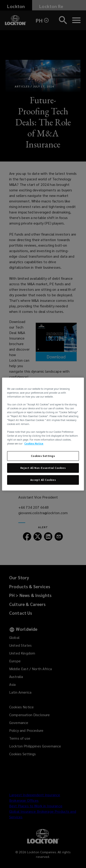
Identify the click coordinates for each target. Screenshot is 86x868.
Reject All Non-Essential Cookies (43, 468)
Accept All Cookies (43, 480)
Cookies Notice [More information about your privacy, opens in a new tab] (34, 444)
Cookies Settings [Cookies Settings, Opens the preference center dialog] (43, 456)
